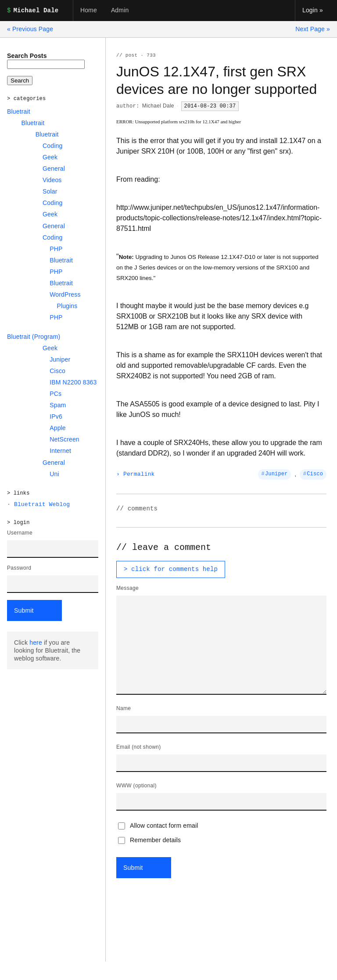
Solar (50, 191)
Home (89, 10)
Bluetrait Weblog (42, 504)
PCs (56, 394)
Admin (120, 10)
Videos (52, 180)
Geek (50, 157)
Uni (54, 474)
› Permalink (136, 474)
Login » (313, 10)
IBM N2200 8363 (73, 382)
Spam (58, 405)
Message (127, 588)
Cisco (57, 371)
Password (19, 568)
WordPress (65, 294)
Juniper (60, 359)
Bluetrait (19, 111)
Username (20, 533)
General (54, 169)
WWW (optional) (136, 786)
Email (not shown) (138, 747)
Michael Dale (158, 106)
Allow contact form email (158, 826)
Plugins (67, 306)
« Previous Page (30, 29)
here (36, 643)
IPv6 (56, 416)
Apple (58, 428)
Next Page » (313, 29)
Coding (52, 146)
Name (124, 708)
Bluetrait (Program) (34, 337)
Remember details (149, 840)
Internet (60, 451)
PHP (56, 249)
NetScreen (65, 439)
